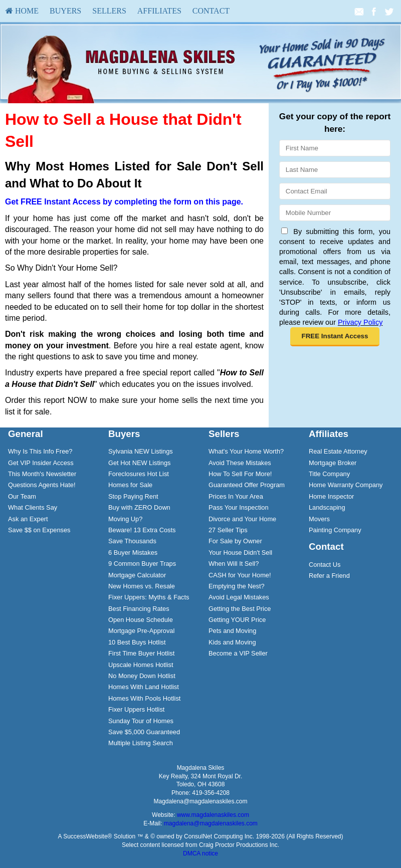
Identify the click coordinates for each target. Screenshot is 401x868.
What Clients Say (33, 507)
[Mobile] (335, 213)
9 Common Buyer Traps (142, 564)
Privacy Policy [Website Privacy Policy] (360, 322)
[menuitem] (22, 11)
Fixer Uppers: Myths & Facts (149, 597)
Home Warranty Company (346, 485)
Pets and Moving (232, 631)
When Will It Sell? (234, 564)
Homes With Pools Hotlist (144, 698)
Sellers (109, 11)
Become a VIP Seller (238, 653)
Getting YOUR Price (237, 620)
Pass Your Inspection (239, 507)
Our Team (22, 496)
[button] (335, 337)
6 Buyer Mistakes (133, 553)
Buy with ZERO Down (139, 507)
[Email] (335, 191)
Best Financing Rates (139, 609)
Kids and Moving (232, 642)
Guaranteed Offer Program (247, 485)
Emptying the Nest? (237, 586)
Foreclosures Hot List (139, 474)
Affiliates (159, 11)
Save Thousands (132, 541)
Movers (319, 519)
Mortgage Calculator (137, 575)
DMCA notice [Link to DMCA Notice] (200, 853)
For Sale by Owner (235, 541)
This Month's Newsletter (42, 474)
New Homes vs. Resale (142, 586)
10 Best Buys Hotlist (137, 642)
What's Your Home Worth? (246, 451)
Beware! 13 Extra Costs (142, 530)
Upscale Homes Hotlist (141, 665)
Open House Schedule (141, 620)
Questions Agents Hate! (42, 485)
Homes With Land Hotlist (144, 687)
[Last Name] (335, 170)
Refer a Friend (329, 576)
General (26, 434)
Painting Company (335, 530)
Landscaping (327, 507)
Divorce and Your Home (242, 519)
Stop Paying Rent (133, 496)
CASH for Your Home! (240, 575)
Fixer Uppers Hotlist (136, 709)
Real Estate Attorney (338, 451)
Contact (211, 11)
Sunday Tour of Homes (141, 721)
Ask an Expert (28, 519)
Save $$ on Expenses (39, 530)
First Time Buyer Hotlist (141, 653)
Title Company (329, 474)
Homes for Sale (130, 485)
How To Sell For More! (240, 474)
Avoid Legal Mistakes (239, 597)
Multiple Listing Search (141, 743)
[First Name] (335, 148)
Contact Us (325, 565)
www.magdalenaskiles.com (213, 815)
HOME (22, 11)
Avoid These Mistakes (240, 463)
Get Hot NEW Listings (139, 463)
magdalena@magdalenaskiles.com (211, 823)
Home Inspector (331, 496)
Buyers (65, 11)
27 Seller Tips (228, 530)
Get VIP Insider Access (41, 463)
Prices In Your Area (236, 496)
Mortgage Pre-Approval (141, 631)
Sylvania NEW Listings (141, 451)
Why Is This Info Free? (40, 451)
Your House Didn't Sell (240, 553)
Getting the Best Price (240, 609)
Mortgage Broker (333, 463)
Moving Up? (125, 519)
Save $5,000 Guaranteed (144, 732)
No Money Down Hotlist (142, 676)
